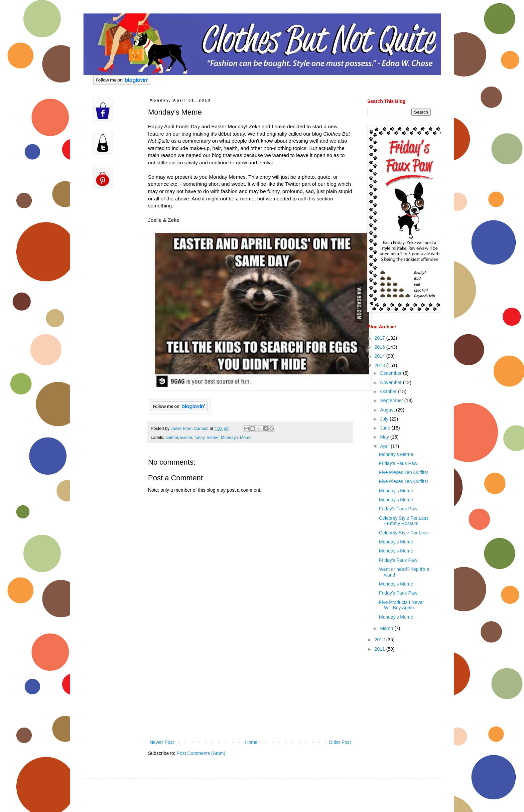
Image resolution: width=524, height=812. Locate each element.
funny (200, 438)
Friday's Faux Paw (398, 463)
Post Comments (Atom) (201, 753)
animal (172, 438)
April (385, 446)
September (392, 400)
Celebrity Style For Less (404, 533)
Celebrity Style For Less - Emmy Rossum (404, 521)
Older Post (340, 742)
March (387, 628)
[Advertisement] (250, 688)
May (385, 437)
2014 (380, 356)
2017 (380, 338)
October (389, 391)
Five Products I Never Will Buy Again (402, 605)
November (391, 382)
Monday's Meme (236, 438)
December (391, 373)
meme (213, 438)
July (385, 419)
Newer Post (162, 742)
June (386, 428)
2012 (380, 640)
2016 (380, 347)
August (388, 410)
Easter (186, 438)
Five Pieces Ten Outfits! (404, 472)
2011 (380, 649)
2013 (380, 365)
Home (251, 742)
